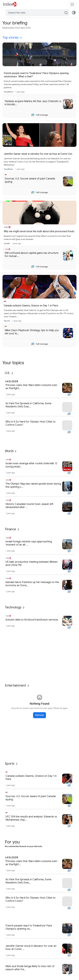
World (9, 451)
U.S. (7, 373)
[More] (21, 38)
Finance (10, 529)
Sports (10, 764)
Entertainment (15, 685)
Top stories (11, 38)
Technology (13, 607)
